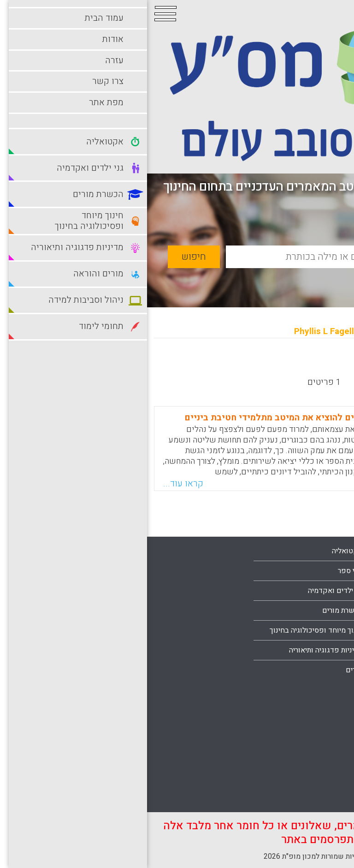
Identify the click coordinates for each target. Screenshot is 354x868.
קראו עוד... (36, 484)
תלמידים (325, 798)
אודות (329, 611)
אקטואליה (200, 551)
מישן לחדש (265, 365)
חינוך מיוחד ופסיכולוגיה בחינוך (169, 630)
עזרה (330, 630)
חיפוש (47, 257)
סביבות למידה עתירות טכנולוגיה (291, 758)
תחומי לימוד (320, 778)
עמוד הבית (322, 591)
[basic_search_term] (206, 257)
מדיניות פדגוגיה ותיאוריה (179, 650)
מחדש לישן (318, 365)
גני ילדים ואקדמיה (188, 591)
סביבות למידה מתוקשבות (300, 738)
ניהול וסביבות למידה (308, 718)
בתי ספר (203, 571)
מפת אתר (324, 670)
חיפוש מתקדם (298, 278)
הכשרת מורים (195, 611)
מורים (207, 670)
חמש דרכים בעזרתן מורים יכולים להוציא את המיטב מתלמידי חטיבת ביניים (180, 418)
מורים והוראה (318, 699)
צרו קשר (325, 650)
